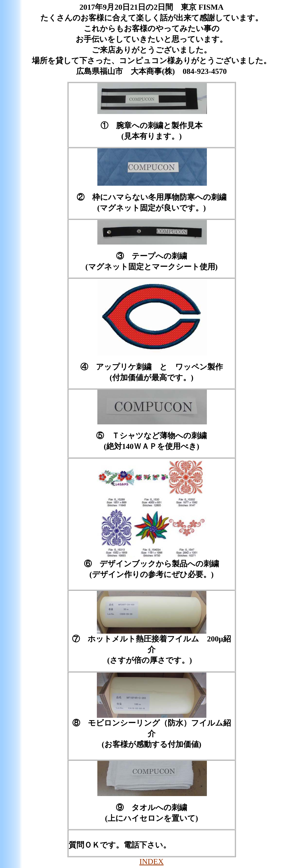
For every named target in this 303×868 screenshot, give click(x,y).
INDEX (152, 861)
